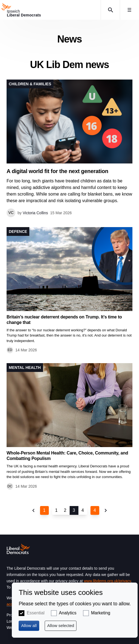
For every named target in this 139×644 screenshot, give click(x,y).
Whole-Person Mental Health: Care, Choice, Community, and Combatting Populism (67, 456)
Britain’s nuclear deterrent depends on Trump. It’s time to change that (64, 320)
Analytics (68, 613)
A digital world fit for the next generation (57, 171)
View (69, 148)
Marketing (101, 613)
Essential (36, 613)
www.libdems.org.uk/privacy (107, 581)
